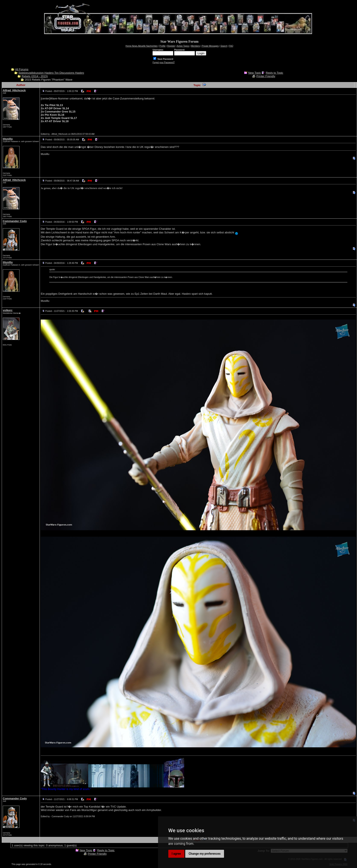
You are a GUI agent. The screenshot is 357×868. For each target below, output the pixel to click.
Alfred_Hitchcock (14, 90)
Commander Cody (15, 221)
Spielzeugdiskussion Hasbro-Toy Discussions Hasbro (51, 73)
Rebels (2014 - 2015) (35, 76)
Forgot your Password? (164, 62)
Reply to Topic (274, 73)
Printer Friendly (266, 76)
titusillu (8, 139)
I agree (176, 854)
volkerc (8, 310)
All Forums (22, 69)
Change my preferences (205, 854)
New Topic (255, 73)
